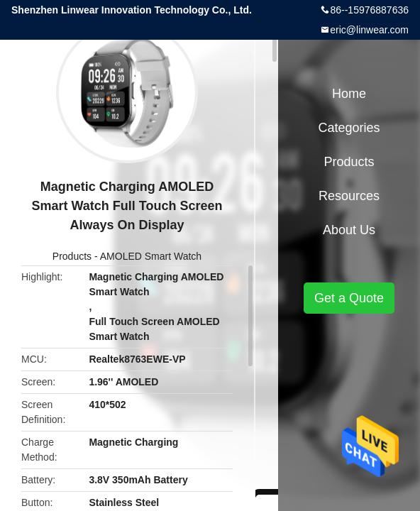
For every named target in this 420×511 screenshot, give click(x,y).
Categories (349, 128)
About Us (349, 230)
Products (72, 256)
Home (349, 94)
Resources (349, 196)
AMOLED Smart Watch (151, 256)
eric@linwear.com (369, 30)
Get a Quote (349, 298)
